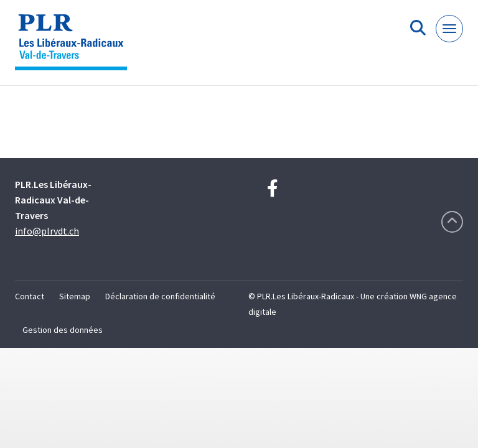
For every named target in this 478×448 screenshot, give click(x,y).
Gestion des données (63, 330)
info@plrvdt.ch (47, 231)
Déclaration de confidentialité (160, 296)
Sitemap (75, 296)
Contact (30, 296)
